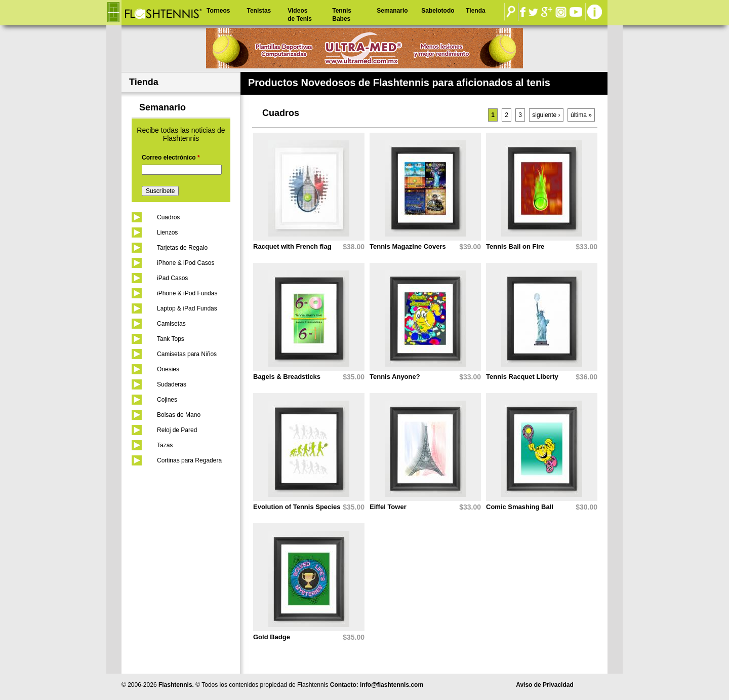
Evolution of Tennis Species (297, 507)
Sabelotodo (438, 11)
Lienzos (167, 232)
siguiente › (546, 115)
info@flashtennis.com (392, 685)
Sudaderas (172, 384)
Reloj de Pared (177, 430)
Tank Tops (171, 339)
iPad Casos (172, 278)
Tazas (165, 445)
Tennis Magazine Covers (408, 246)
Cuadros (168, 217)
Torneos (218, 11)
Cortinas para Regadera (189, 460)
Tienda (475, 11)
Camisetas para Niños (187, 354)
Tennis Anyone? (395, 377)
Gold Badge (272, 637)
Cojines (167, 400)
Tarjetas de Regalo (182, 248)
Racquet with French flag (292, 246)
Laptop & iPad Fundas (187, 308)
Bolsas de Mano (179, 415)
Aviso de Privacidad (545, 685)
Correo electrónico (171, 158)
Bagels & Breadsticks (287, 377)
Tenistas (259, 11)
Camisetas (171, 324)
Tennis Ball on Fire (515, 246)
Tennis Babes (342, 15)
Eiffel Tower (388, 507)
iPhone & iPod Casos (186, 263)
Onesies (168, 369)
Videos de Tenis (300, 15)
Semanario (392, 11)
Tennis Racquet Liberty (522, 377)
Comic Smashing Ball (520, 507)
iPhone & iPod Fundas (187, 293)
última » (581, 115)
